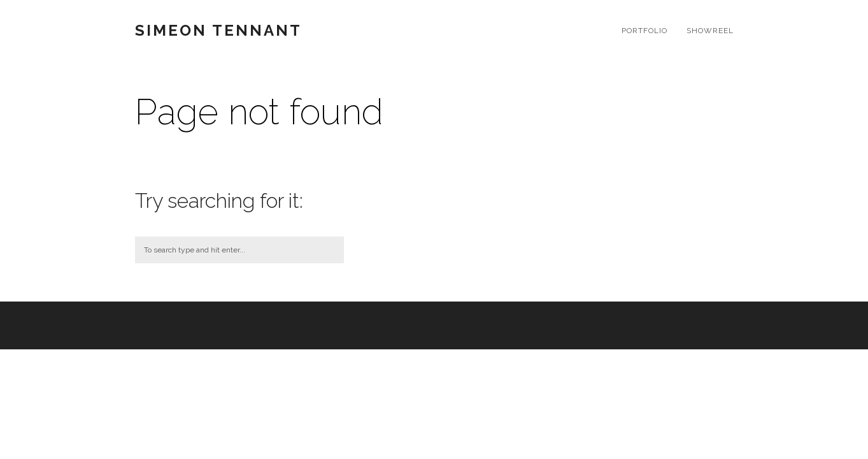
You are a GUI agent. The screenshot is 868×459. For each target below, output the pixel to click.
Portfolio (644, 31)
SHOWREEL (710, 31)
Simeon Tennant (218, 31)
